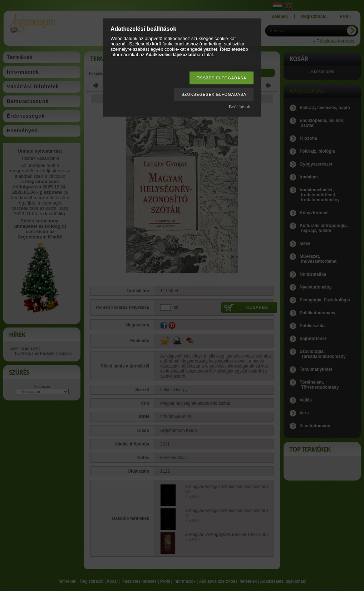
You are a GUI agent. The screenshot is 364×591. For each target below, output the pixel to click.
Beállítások (239, 107)
